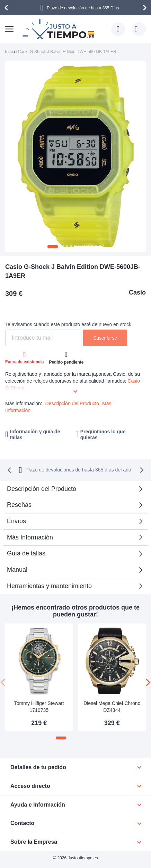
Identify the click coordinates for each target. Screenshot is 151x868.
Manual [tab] (17, 570)
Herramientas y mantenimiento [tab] (49, 586)
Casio (137, 292)
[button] (53, 247)
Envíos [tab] (16, 521)
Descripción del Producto (72, 403)
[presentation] (7, 8)
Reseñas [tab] (19, 505)
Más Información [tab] (30, 537)
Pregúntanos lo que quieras (103, 435)
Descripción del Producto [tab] (42, 489)
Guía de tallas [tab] (26, 553)
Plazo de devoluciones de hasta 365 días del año (78, 470)
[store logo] (59, 29)
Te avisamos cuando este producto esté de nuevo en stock (68, 324)
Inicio (10, 52)
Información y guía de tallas (35, 435)
